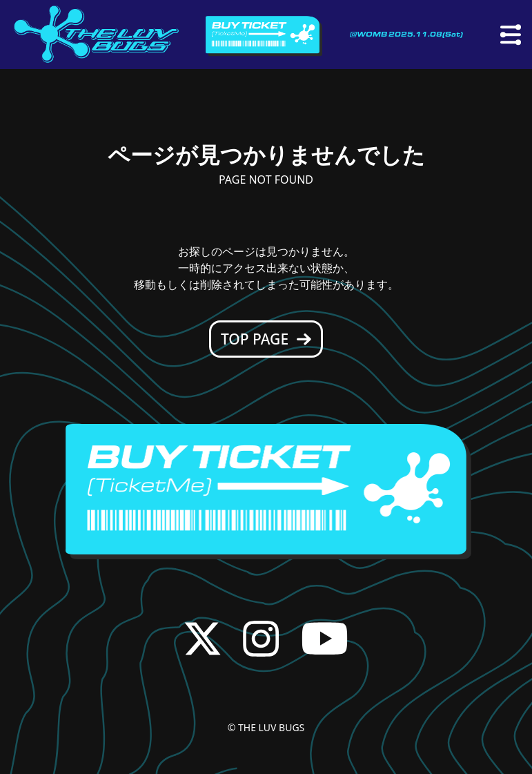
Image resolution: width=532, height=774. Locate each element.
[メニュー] (511, 35)
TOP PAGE (266, 339)
